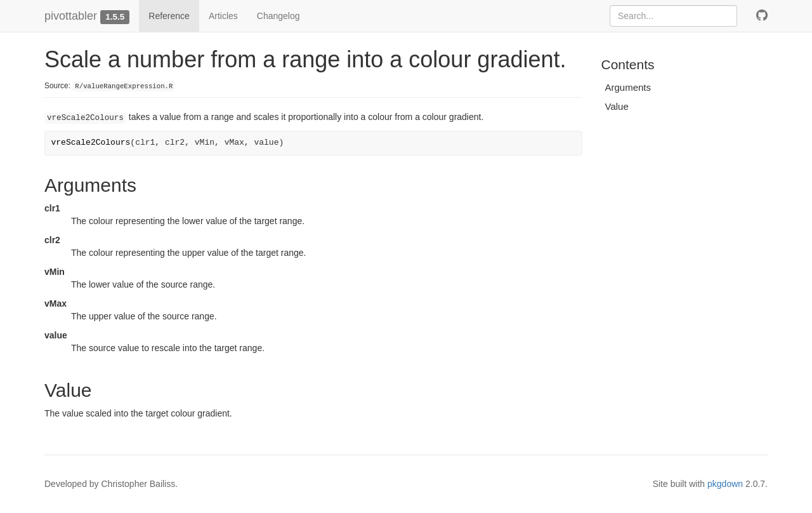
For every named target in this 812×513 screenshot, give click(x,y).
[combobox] (673, 16)
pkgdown (725, 484)
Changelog (278, 16)
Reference (169, 16)
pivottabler (71, 16)
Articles (223, 16)
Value (617, 106)
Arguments (628, 87)
